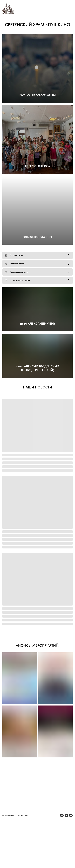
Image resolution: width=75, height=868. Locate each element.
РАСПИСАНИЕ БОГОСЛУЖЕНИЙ (38, 95)
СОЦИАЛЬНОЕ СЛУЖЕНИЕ (37, 237)
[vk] (62, 815)
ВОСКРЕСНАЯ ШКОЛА (37, 166)
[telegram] (66, 815)
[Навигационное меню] (71, 8)
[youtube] (71, 815)
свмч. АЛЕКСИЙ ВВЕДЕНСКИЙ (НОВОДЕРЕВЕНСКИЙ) (38, 368)
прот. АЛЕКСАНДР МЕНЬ (38, 324)
